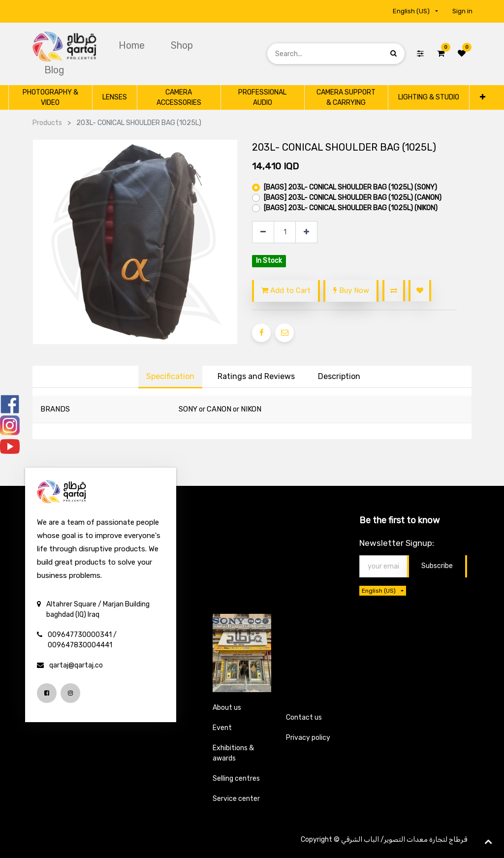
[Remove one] (263, 232)
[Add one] (306, 232)
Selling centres (236, 779)
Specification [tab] (170, 376)
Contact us (304, 717)
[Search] (394, 53)
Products (47, 123)
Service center (236, 799)
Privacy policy (308, 738)
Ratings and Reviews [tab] (256, 376)
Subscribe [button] (437, 566)
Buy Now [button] (351, 290)
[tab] (339, 377)
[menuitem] (133, 45)
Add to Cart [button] (286, 290)
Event (222, 728)
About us (227, 708)
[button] (483, 97)
